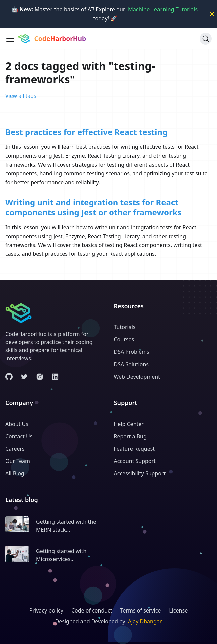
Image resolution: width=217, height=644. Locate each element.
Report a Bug (130, 436)
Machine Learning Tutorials (163, 9)
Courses (124, 339)
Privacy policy (46, 610)
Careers (15, 449)
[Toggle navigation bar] (10, 39)
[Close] (212, 14)
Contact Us (19, 436)
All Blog (15, 473)
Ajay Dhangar (145, 621)
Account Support (135, 461)
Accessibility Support (140, 473)
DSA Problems (132, 352)
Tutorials (125, 327)
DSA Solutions (131, 364)
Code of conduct (92, 610)
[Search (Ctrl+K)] (206, 39)
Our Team (18, 461)
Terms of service (141, 610)
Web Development (137, 377)
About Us (17, 424)
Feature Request (135, 449)
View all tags (21, 96)
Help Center (129, 424)
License (178, 610)
